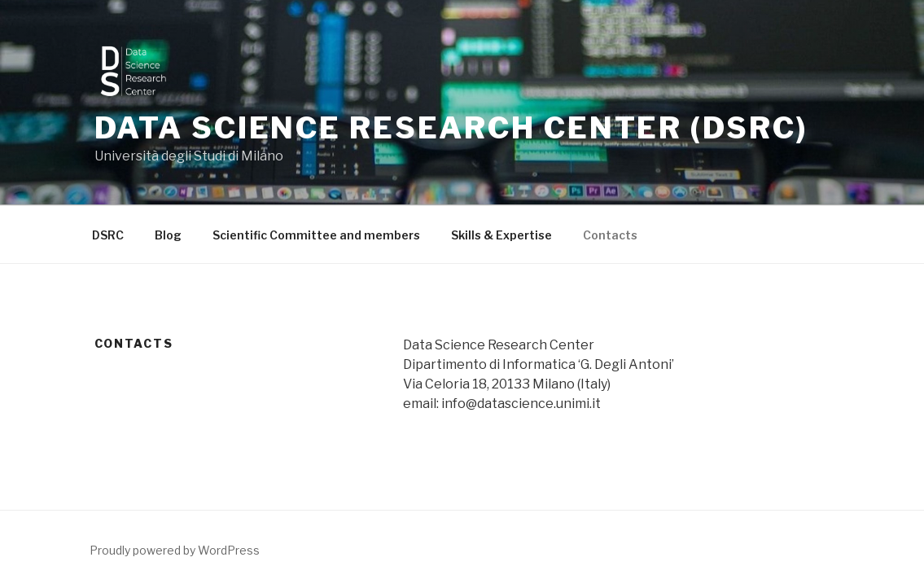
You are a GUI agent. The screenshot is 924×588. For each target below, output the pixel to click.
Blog (168, 235)
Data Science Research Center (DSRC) (451, 128)
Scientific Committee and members (316, 235)
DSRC (108, 235)
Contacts (610, 235)
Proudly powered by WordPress (175, 550)
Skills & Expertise (501, 235)
